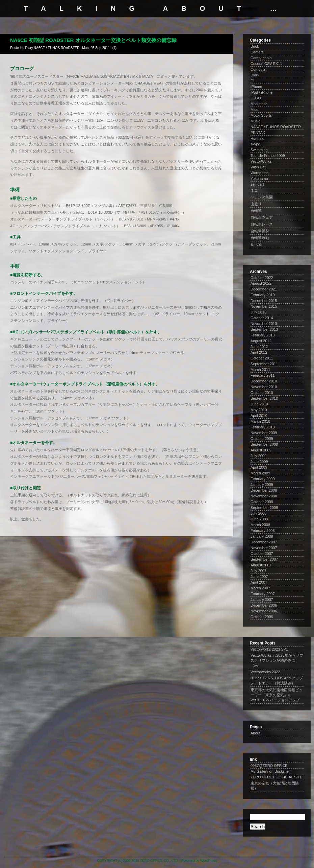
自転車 (256, 211)
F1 (253, 81)
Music (255, 121)
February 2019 (263, 295)
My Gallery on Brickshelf (271, 771)
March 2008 (260, 525)
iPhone (256, 87)
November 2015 (264, 306)
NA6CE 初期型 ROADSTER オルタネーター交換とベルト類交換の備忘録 (93, 40)
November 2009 (264, 433)
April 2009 (259, 467)
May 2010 (259, 410)
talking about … (157, 8)
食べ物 (256, 244)
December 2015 (264, 301)
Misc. (255, 110)
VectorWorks (261, 161)
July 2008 (258, 513)
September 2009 (264, 444)
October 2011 (262, 358)
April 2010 (259, 416)
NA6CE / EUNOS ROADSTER (57, 48)
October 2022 (262, 278)
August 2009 (261, 450)
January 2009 (262, 485)
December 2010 (264, 381)
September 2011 (264, 364)
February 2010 (263, 427)
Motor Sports (261, 115)
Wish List (258, 167)
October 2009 (262, 439)
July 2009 (258, 456)
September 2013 (264, 329)
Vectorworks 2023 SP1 (269, 649)
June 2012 (259, 347)
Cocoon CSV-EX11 (266, 64)
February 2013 (263, 335)
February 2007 (263, 594)
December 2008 (264, 490)
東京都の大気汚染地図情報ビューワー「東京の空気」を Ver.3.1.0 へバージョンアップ (277, 695)
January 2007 (262, 600)
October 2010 (262, 393)
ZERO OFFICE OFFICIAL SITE (277, 777)
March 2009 (260, 473)
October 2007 (262, 554)
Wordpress (259, 173)
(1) (114, 48)
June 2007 (259, 577)
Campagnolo (261, 58)
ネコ (254, 190)
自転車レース (262, 224)
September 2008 (264, 508)
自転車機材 (260, 231)
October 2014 (262, 318)
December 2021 (264, 289)
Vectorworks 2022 (265, 672)
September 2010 (264, 398)
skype (255, 144)
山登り (256, 204)
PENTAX (258, 133)
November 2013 (264, 324)
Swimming (259, 150)
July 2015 (258, 312)
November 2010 (264, 387)
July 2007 (258, 571)
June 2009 (259, 462)
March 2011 (260, 370)
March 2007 (260, 588)
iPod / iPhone (261, 92)
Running (257, 138)
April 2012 (259, 352)
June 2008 (259, 519)
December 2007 (264, 542)
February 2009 (263, 479)
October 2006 (262, 617)
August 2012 (261, 341)
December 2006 (264, 605)
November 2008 (264, 496)
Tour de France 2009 (268, 156)
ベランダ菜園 (262, 197)
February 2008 (263, 531)
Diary (29, 48)
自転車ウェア (262, 217)
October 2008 (262, 502)
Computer (259, 69)
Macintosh (259, 104)
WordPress (208, 861)
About (255, 733)
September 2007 (264, 559)
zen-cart (257, 184)
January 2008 (262, 536)
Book (255, 46)
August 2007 (261, 565)
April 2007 (259, 582)
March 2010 (260, 421)
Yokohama (259, 179)
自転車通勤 (260, 238)
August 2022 (261, 283)
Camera (257, 52)
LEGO (256, 98)
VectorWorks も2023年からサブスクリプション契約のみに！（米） (277, 660)
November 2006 (264, 611)
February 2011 (263, 375)
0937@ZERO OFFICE (269, 766)
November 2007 (264, 548)
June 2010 (259, 404)
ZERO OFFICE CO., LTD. (159, 861)
